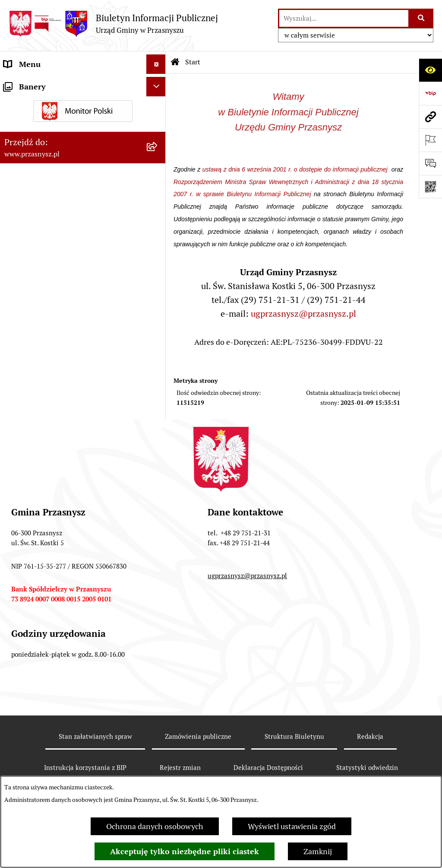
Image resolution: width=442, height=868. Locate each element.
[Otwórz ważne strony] (430, 140)
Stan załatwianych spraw (95, 736)
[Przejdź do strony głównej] (113, 24)
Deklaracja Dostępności (268, 768)
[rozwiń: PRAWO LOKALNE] (158, 103)
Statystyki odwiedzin (367, 768)
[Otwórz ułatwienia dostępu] (430, 70)
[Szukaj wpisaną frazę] (421, 18)
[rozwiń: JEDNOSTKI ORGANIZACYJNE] (158, 162)
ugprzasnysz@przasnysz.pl (303, 314)
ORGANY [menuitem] (19, 84)
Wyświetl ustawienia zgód (292, 826)
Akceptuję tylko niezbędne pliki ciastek (185, 851)
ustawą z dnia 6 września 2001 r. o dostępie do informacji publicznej (296, 169)
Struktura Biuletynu (294, 736)
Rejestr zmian (180, 768)
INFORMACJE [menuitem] (27, 122)
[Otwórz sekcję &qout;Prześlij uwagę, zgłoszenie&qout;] (430, 163)
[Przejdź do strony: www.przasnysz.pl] (430, 117)
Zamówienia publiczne (198, 736)
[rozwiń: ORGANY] (158, 84)
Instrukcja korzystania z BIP (85, 768)
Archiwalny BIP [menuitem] (30, 181)
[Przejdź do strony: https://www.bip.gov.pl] (430, 93)
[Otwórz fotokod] (430, 187)
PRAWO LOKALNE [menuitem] (35, 103)
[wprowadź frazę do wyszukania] (344, 18)
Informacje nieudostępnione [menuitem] (53, 142)
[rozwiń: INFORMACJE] (158, 123)
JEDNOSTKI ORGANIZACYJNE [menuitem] (55, 161)
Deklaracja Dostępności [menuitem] (44, 200)
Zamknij (318, 851)
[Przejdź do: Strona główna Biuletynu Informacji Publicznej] (175, 62)
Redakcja (370, 736)
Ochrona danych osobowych (155, 826)
